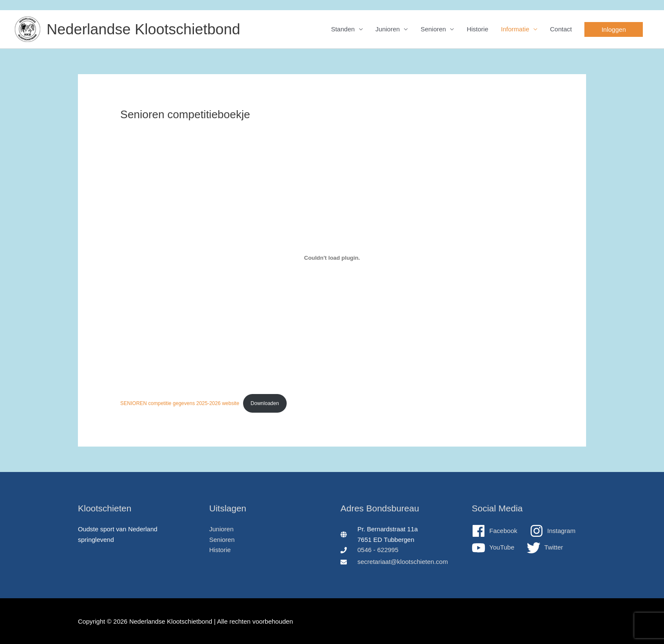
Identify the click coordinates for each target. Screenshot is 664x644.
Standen (343, 29)
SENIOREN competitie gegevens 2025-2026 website (180, 403)
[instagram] (558, 531)
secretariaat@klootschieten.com (403, 562)
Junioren (388, 29)
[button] (614, 29)
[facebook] (500, 531)
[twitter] (545, 548)
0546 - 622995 (378, 550)
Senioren (433, 29)
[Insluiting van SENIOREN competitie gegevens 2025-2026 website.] (332, 258)
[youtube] (498, 548)
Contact (561, 29)
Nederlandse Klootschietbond (143, 29)
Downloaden (265, 403)
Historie (477, 29)
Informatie (515, 29)
